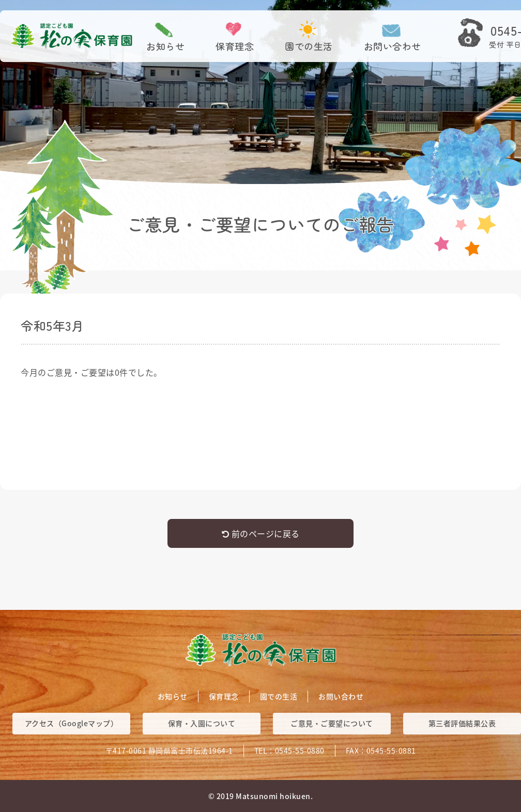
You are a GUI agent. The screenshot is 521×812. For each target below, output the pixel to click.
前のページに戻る (261, 533)
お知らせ (165, 46)
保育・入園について (202, 723)
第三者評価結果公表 (462, 723)
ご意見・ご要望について (332, 723)
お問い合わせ (393, 46)
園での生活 (309, 46)
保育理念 (235, 46)
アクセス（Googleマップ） (72, 723)
